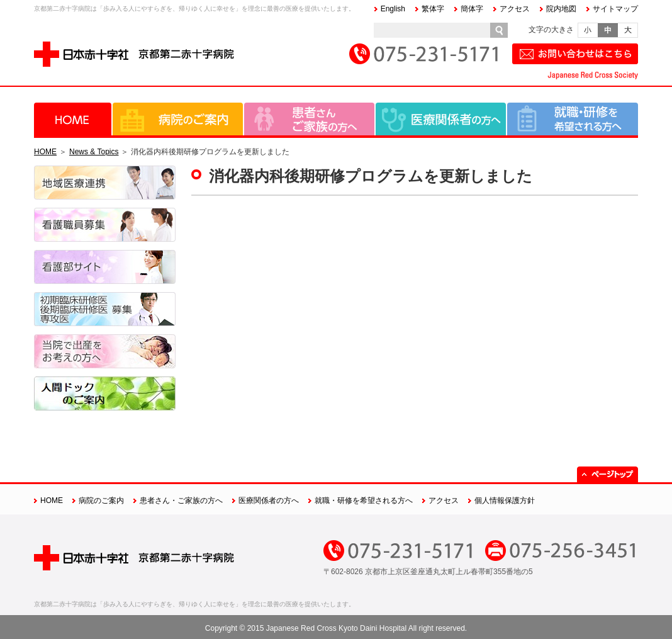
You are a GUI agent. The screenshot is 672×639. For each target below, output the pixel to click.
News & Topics (94, 152)
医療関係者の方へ (441, 119)
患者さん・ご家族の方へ (309, 119)
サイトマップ (615, 9)
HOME (73, 119)
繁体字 (433, 9)
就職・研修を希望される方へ (573, 119)
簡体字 (472, 9)
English (393, 9)
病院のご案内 (178, 119)
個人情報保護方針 (505, 500)
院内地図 (561, 9)
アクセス (515, 9)
